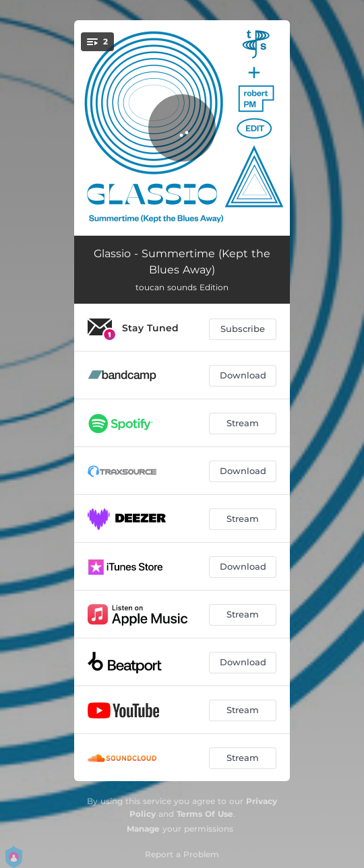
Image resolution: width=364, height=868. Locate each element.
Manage (143, 829)
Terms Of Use (205, 814)
